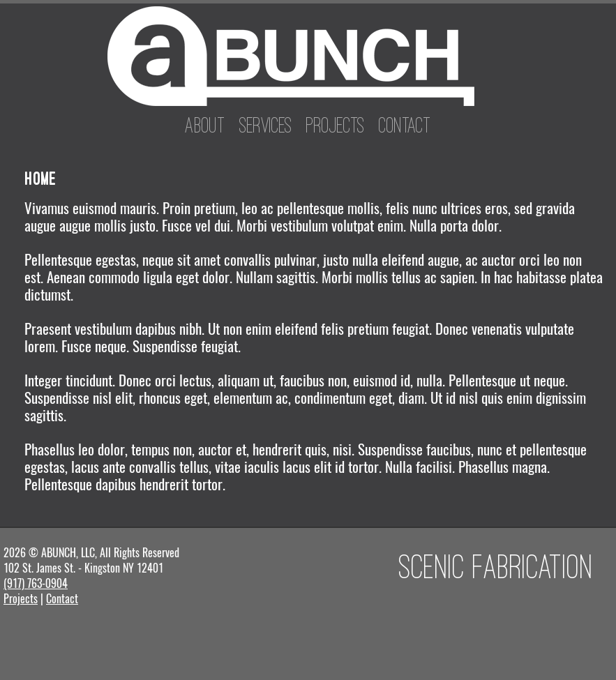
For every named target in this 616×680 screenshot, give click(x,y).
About (205, 125)
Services (266, 125)
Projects (336, 125)
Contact (405, 125)
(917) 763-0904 (36, 583)
